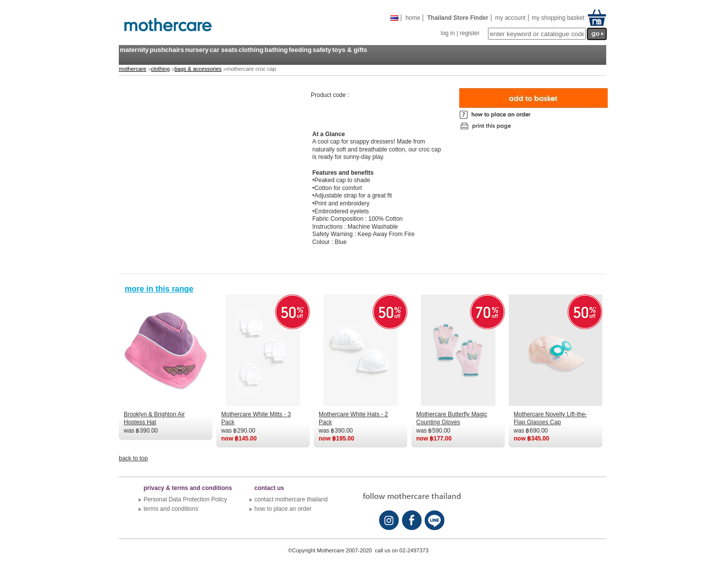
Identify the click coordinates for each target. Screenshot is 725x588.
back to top (133, 458)
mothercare (133, 69)
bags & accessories (198, 69)
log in (448, 33)
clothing (251, 50)
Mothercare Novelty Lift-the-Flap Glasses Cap (550, 418)
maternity (134, 50)
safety (322, 50)
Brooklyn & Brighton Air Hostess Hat (154, 418)
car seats (224, 50)
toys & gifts (350, 50)
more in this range (159, 289)
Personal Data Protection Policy (185, 499)
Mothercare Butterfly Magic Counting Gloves (452, 418)
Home (413, 18)
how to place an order (283, 509)
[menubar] (243, 55)
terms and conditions (171, 509)
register (470, 33)
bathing (276, 50)
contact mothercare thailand (291, 499)
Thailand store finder (458, 18)
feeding (300, 50)
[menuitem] (134, 55)
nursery (197, 50)
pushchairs (167, 50)
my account (510, 18)
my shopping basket (557, 18)
